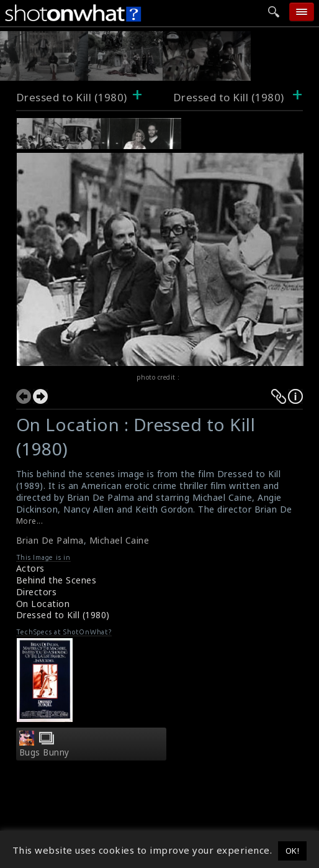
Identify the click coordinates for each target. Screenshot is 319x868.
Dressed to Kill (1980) (72, 97)
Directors (37, 592)
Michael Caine (119, 540)
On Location (43, 604)
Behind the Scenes (56, 580)
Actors (30, 568)
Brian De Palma (50, 540)
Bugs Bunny (44, 752)
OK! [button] (293, 851)
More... (30, 521)
